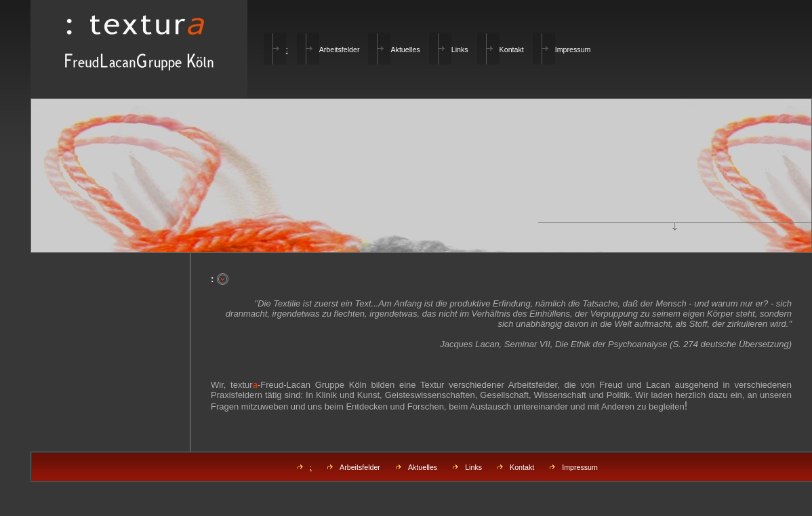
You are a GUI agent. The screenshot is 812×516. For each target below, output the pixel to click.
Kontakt (512, 49)
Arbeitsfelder (340, 49)
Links (460, 49)
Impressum (573, 49)
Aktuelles (405, 49)
